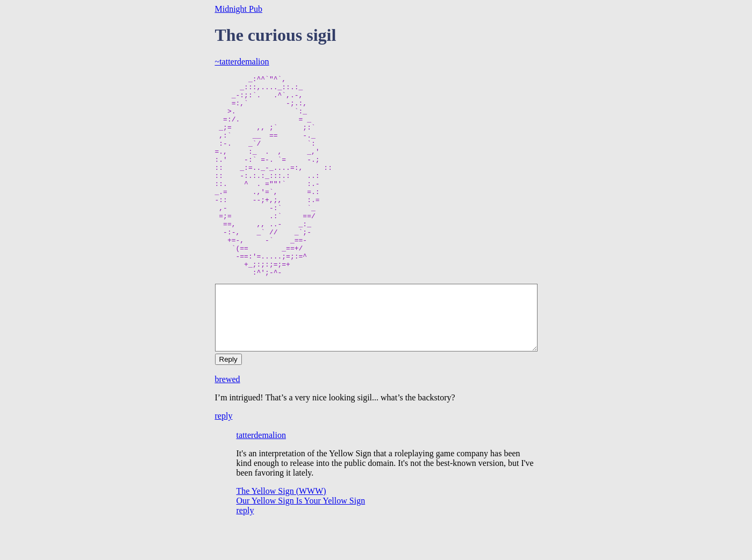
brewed (228, 419)
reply (224, 456)
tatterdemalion (261, 475)
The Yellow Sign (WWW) (281, 531)
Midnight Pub (239, 9)
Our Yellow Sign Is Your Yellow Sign (301, 541)
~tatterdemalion (242, 62)
